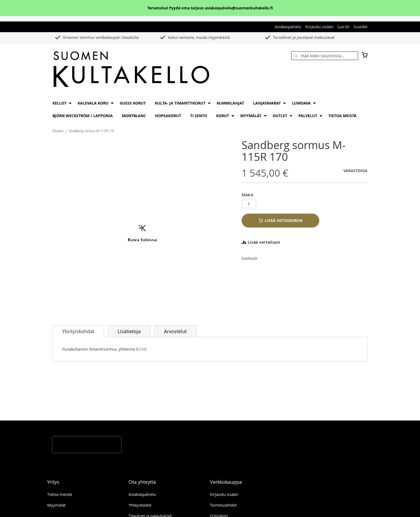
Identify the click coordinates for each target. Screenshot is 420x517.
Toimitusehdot (223, 505)
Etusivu (58, 131)
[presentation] (87, 445)
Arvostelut (175, 331)
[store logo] (131, 70)
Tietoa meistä (59, 494)
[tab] (78, 331)
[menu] (210, 109)
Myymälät (56, 505)
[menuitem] (61, 103)
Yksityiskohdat (78, 331)
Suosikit (361, 27)
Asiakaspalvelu (288, 27)
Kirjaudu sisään (319, 27)
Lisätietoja (129, 331)
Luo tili (344, 27)
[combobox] (325, 56)
